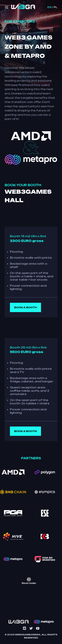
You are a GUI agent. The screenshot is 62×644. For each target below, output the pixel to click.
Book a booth (25, 307)
